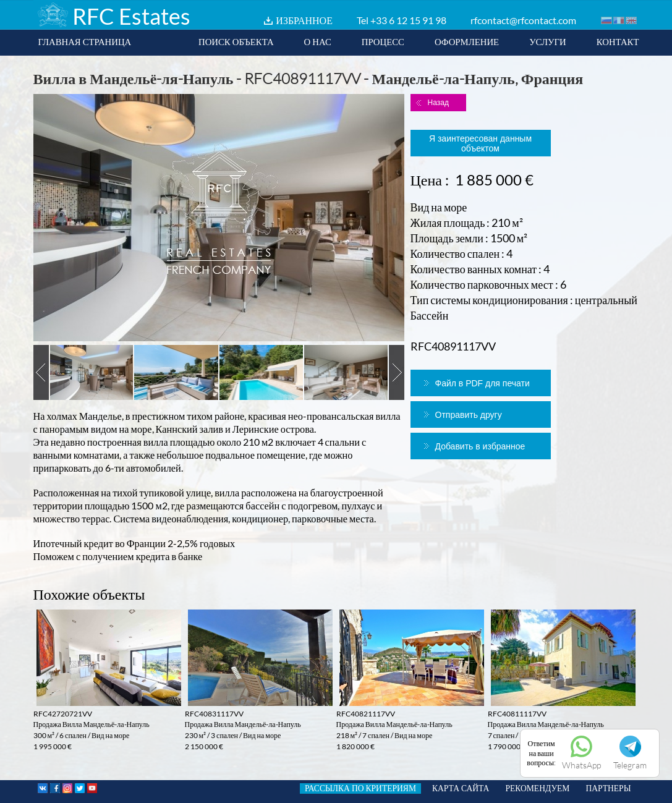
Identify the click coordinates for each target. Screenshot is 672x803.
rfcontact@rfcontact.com (523, 20)
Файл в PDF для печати (483, 383)
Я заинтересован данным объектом (480, 143)
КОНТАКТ (618, 41)
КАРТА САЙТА (461, 788)
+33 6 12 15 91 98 (408, 20)
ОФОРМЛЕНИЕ (467, 41)
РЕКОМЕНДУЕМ (537, 788)
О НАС (318, 41)
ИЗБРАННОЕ (304, 20)
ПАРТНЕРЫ (608, 788)
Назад (438, 103)
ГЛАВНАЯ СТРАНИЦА (85, 41)
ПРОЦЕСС (383, 41)
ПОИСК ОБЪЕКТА (236, 41)
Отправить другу (469, 415)
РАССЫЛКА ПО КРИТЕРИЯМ (360, 788)
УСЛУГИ (548, 41)
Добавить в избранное (480, 446)
